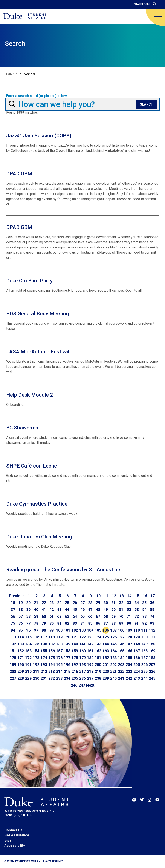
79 (44, 623)
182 (106, 658)
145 (113, 644)
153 (28, 651)
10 (98, 596)
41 (44, 610)
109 (129, 630)
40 (36, 610)
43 (59, 610)
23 (52, 603)
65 (82, 616)
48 (98, 610)
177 (67, 658)
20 (28, 603)
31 (113, 603)
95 (21, 630)
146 (121, 644)
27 (82, 603)
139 (67, 644)
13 (122, 596)
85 (90, 623)
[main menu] (158, 16)
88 (113, 623)
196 (67, 665)
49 (106, 610)
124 (98, 637)
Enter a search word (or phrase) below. (37, 96)
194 (52, 665)
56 (13, 616)
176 (59, 658)
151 (13, 651)
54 (144, 610)
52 (129, 610)
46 (82, 610)
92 (144, 623)
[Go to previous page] (17, 596)
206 (144, 665)
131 (152, 637)
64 (75, 616)
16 (145, 596)
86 (98, 623)
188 (152, 658)
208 (13, 671)
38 (21, 610)
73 (144, 616)
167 (137, 651)
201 (106, 665)
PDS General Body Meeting (37, 314)
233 (59, 678)
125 (106, 637)
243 (137, 678)
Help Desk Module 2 (30, 395)
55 (152, 610)
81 (59, 623)
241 (121, 678)
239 (106, 678)
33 (129, 603)
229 (28, 678)
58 (28, 616)
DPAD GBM (19, 174)
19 (21, 603)
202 (113, 665)
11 (106, 596)
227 (13, 678)
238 (98, 678)
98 (44, 630)
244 (144, 678)
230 (36, 678)
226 (152, 671)
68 (106, 616)
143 (98, 644)
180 (90, 658)
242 (129, 678)
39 (28, 610)
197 (75, 665)
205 (137, 665)
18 (13, 603)
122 (82, 637)
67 (98, 616)
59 (36, 616)
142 (90, 644)
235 (75, 678)
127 (121, 637)
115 (28, 637)
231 (44, 678)
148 (137, 644)
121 (75, 637)
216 (75, 671)
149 (144, 644)
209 (21, 671)
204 (129, 665)
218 (90, 671)
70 (121, 616)
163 (106, 651)
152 (21, 651)
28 (90, 603)
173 (36, 658)
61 (52, 616)
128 (129, 637)
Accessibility (15, 846)
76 (21, 623)
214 (59, 671)
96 (28, 630)
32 (121, 603)
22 (44, 603)
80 (52, 623)
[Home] (25, 16)
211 (36, 671)
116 (36, 637)
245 (152, 678)
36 (152, 603)
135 (36, 644)
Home (10, 74)
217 (82, 671)
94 (13, 630)
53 (137, 610)
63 (67, 616)
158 (67, 651)
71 (129, 616)
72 (137, 616)
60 (44, 616)
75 (13, 623)
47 (90, 610)
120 (67, 637)
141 (82, 644)
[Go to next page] (90, 685)
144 (106, 644)
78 (36, 623)
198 (82, 665)
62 (59, 616)
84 (82, 623)
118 (52, 637)
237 (90, 678)
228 (21, 678)
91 (137, 623)
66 (90, 616)
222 (121, 671)
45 (75, 610)
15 (137, 596)
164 (113, 651)
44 (67, 610)
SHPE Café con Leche (32, 466)
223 (129, 671)
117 (44, 637)
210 (28, 671)
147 (129, 644)
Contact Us (13, 830)
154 (36, 651)
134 (28, 644)
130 (144, 637)
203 (121, 665)
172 (28, 658)
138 (59, 644)
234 (67, 678)
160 (82, 651)
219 (98, 671)
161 (90, 651)
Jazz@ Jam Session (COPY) (39, 136)
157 (59, 651)
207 (152, 665)
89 (121, 623)
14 (129, 596)
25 (67, 603)
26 (75, 603)
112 (152, 630)
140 (75, 644)
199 (90, 665)
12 (114, 596)
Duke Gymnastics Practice (37, 504)
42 (52, 610)
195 (59, 665)
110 (137, 630)
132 (13, 644)
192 (36, 665)
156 (52, 651)
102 (75, 630)
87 (106, 623)
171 (21, 658)
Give (8, 840)
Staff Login (142, 4)
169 (152, 651)
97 (36, 630)
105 (98, 630)
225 (144, 671)
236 (82, 678)
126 (113, 637)
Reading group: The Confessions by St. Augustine (63, 570)
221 (113, 671)
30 (106, 603)
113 (13, 637)
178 (75, 658)
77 (28, 623)
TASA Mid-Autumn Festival (38, 352)
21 (36, 603)
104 (90, 630)
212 (44, 671)
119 (59, 637)
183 (113, 658)
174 (44, 658)
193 (44, 665)
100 (59, 630)
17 (153, 596)
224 (137, 671)
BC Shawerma (22, 428)
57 (21, 616)
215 (67, 671)
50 (113, 610)
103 (82, 630)
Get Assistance (17, 835)
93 (152, 623)
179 (82, 658)
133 (21, 644)
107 (113, 630)
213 (52, 671)
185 (129, 658)
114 (21, 637)
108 (121, 630)
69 (113, 616)
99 (52, 630)
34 (137, 603)
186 (137, 658)
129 (137, 637)
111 (144, 630)
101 (67, 630)
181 (98, 658)
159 (75, 651)
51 (121, 610)
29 (98, 603)
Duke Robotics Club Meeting (39, 537)
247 (82, 685)
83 (75, 623)
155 (44, 651)
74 (152, 616)
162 (98, 651)
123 (90, 637)
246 (74, 685)
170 (13, 658)
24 (59, 603)
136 (44, 644)
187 (144, 658)
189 (13, 665)
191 (28, 665)
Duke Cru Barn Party (29, 281)
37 (13, 610)
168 (144, 651)
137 (52, 644)
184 (121, 658)
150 (152, 644)
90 (129, 623)
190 (21, 665)
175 (52, 658)
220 (106, 671)
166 (129, 651)
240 (113, 678)
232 (52, 678)
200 (98, 665)
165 (121, 651)
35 (144, 603)
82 (67, 623)
